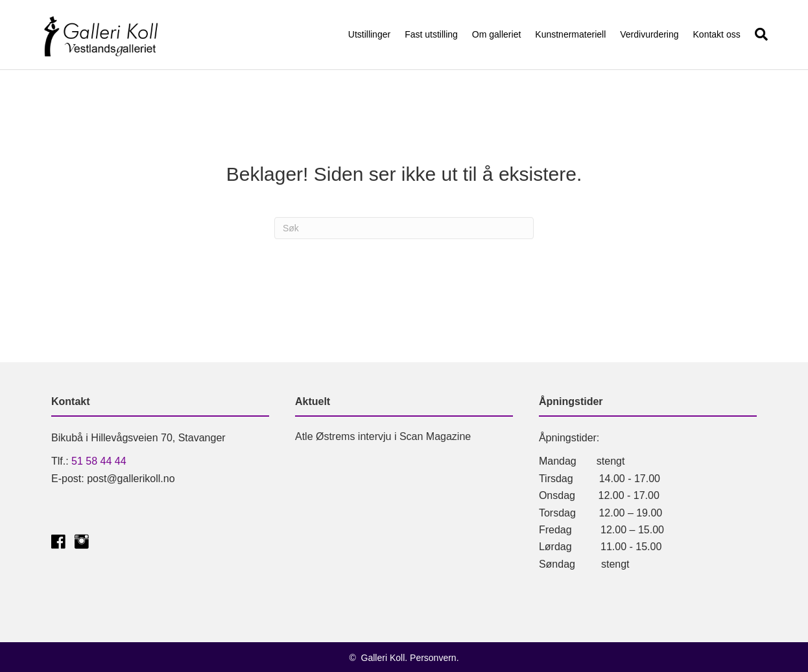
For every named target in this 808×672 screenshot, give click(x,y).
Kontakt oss (717, 34)
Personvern (433, 658)
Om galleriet (496, 34)
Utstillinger (369, 34)
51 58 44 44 (99, 461)
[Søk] (758, 34)
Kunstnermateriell (570, 34)
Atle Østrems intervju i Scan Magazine (383, 436)
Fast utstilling (431, 34)
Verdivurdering (649, 34)
